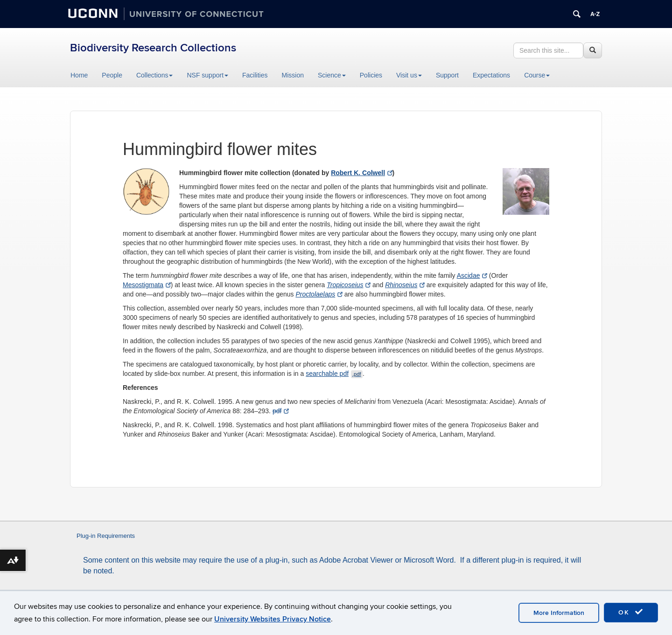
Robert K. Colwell (361, 173)
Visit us (409, 75)
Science (332, 75)
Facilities (255, 75)
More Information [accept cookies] (559, 613)
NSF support (207, 75)
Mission (293, 75)
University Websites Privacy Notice (273, 619)
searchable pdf (334, 374)
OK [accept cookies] (631, 612)
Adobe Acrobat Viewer (356, 560)
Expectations (491, 75)
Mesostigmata (147, 285)
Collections (154, 75)
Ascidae (472, 275)
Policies (371, 75)
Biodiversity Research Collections (153, 48)
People (112, 75)
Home (79, 75)
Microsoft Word (429, 560)
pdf (281, 411)
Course (537, 75)
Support (447, 75)
